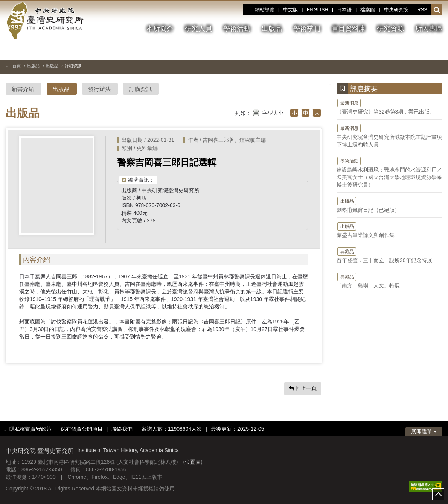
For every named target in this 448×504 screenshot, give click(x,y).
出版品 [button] (272, 29)
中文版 (290, 10)
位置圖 (193, 462)
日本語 (344, 10)
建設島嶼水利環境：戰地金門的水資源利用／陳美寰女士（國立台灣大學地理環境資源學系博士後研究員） (389, 172)
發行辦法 (99, 89)
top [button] (438, 494)
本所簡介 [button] (160, 29)
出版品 (33, 66)
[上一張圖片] (423, 50)
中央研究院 (396, 10)
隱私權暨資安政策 (30, 429)
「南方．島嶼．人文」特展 (389, 280)
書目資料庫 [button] (349, 29)
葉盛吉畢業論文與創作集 (389, 230)
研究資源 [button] (390, 29)
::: (249, 10)
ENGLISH (318, 10)
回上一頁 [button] (303, 388)
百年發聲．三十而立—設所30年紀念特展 (389, 255)
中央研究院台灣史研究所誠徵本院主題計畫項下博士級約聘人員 (389, 135)
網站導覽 (265, 10)
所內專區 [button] (429, 29)
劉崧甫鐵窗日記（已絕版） (389, 205)
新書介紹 (23, 89)
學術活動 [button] (237, 29)
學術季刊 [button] (307, 29)
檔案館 (368, 10)
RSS (422, 10)
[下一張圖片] (437, 50)
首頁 (17, 66)
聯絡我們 (122, 429)
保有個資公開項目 (82, 429)
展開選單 (424, 431)
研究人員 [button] (198, 29)
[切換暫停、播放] (410, 50)
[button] (437, 10)
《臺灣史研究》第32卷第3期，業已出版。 (389, 106)
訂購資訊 (140, 89)
